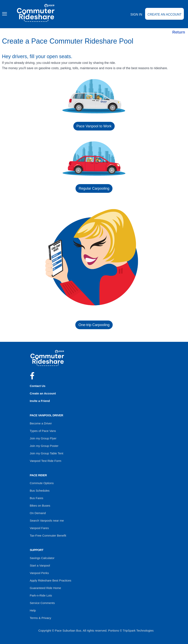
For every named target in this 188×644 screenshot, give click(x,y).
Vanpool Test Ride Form (46, 461)
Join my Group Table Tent (47, 453)
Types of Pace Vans (43, 431)
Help (33, 610)
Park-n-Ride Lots (41, 595)
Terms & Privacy (41, 618)
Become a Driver (41, 423)
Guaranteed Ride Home (45, 588)
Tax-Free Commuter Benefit (48, 535)
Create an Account (164, 14)
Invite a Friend (40, 401)
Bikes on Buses (40, 506)
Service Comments (42, 603)
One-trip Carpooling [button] (94, 325)
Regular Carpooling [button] (94, 188)
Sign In (136, 14)
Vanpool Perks (39, 573)
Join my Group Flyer (43, 438)
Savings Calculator (42, 558)
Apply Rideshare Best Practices (51, 580)
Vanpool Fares (39, 528)
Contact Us (38, 386)
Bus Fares (37, 498)
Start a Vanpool (40, 565)
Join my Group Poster (44, 446)
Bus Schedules (40, 491)
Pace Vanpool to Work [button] (94, 126)
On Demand (38, 513)
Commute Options (42, 483)
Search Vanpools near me (47, 521)
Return (179, 32)
